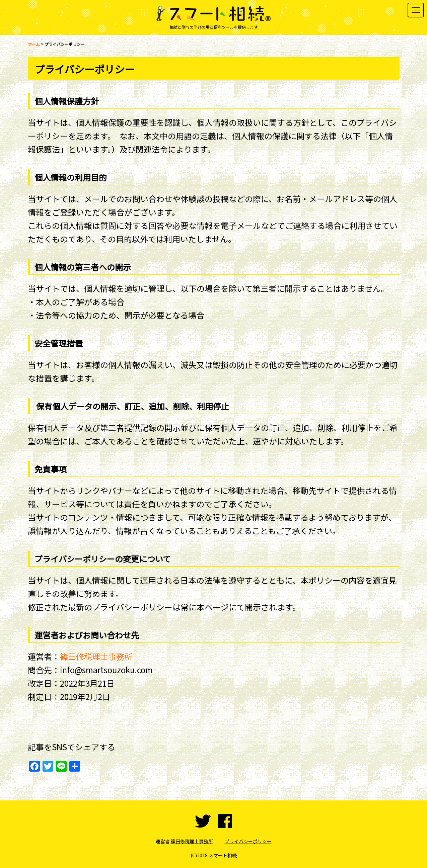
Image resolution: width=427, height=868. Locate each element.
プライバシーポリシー (248, 841)
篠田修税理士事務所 (96, 656)
